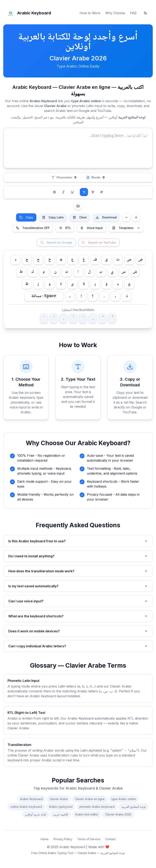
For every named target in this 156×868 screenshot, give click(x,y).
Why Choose (115, 13)
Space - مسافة (44, 296)
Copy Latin (53, 217)
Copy (26, 217)
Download (106, 217)
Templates (126, 228)
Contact (110, 839)
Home (45, 839)
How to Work (90, 13)
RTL (65, 228)
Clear (80, 217)
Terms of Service (89, 839)
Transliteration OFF (33, 228)
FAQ (133, 13)
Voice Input (92, 228)
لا (84, 284)
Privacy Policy (63, 839)
